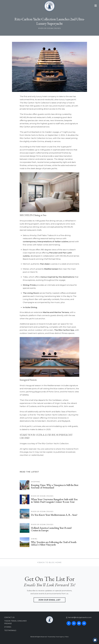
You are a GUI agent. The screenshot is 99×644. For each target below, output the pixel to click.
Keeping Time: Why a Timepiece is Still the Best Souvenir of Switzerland (55, 486)
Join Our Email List (49, 600)
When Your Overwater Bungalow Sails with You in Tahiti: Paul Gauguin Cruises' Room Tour (54, 501)
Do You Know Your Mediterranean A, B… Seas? (54, 515)
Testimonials (10, 630)
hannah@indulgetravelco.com (80, 617)
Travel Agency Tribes (62, 637)
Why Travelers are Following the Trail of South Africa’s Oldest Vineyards (54, 543)
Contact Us (9, 617)
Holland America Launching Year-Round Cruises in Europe (51, 529)
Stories (8, 627)
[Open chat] (95, 640)
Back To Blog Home (50, 562)
